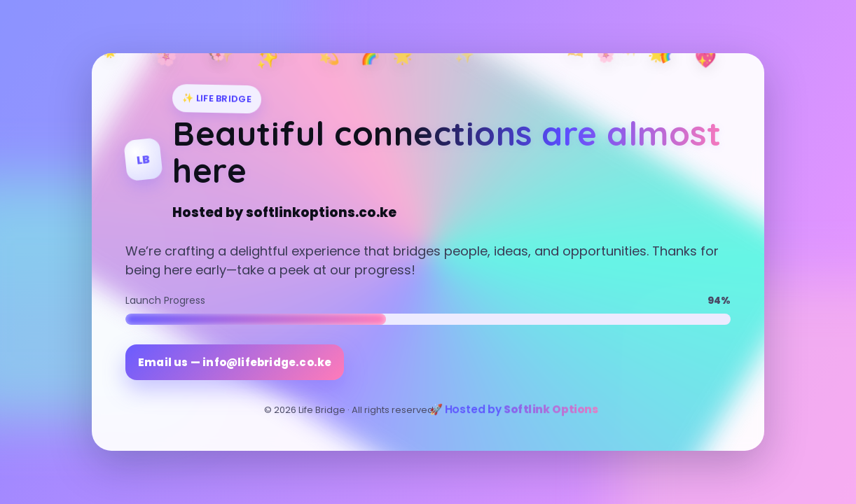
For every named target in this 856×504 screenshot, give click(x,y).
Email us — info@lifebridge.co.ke (235, 362)
